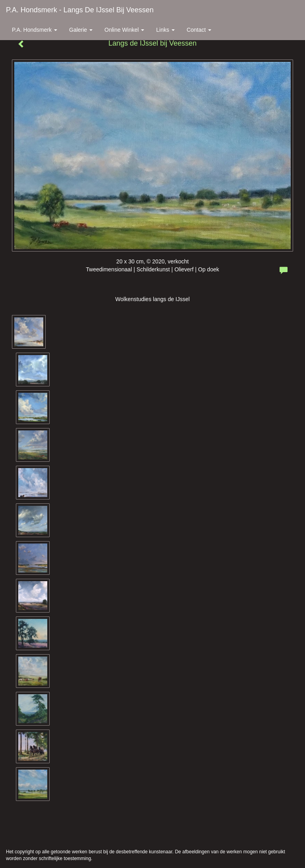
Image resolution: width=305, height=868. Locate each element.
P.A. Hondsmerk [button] (35, 30)
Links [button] (165, 30)
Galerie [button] (81, 30)
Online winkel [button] (124, 30)
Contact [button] (199, 30)
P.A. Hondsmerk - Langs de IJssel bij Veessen (80, 10)
